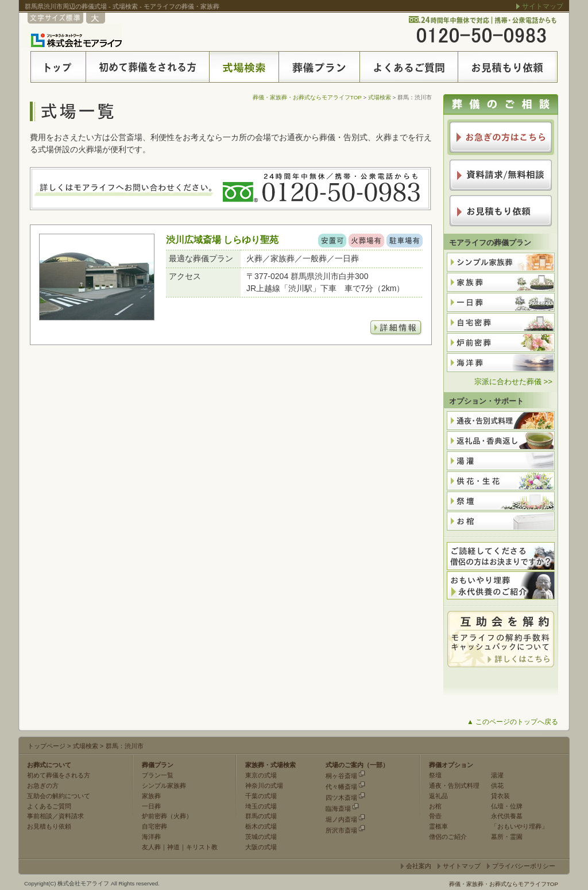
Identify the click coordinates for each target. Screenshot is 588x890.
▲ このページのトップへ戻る (512, 722)
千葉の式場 (261, 796)
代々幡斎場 (341, 787)
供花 (497, 785)
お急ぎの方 (43, 785)
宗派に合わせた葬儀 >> (513, 382)
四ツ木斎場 (341, 798)
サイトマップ (543, 6)
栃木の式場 (261, 826)
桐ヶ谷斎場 (341, 776)
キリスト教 (202, 847)
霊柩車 (438, 826)
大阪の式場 (261, 847)
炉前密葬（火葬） (167, 816)
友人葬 (151, 847)
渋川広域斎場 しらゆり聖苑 (222, 239)
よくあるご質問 (49, 806)
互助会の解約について (59, 796)
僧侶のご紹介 (448, 837)
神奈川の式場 (264, 785)
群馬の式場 (261, 816)
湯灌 (497, 775)
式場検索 (380, 97)
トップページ (47, 746)
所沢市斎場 (341, 830)
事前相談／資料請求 (55, 816)
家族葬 (151, 796)
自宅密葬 (154, 826)
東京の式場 (261, 775)
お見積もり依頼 (49, 826)
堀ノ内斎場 (341, 819)
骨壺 (435, 816)
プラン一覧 (158, 775)
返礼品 (438, 796)
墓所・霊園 (507, 837)
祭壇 (435, 775)
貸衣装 (500, 796)
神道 (173, 847)
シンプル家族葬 (164, 785)
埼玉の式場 (261, 806)
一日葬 (151, 806)
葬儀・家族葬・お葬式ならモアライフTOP (307, 97)
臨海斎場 (338, 808)
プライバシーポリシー (524, 866)
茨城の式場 (261, 837)
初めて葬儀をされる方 (59, 775)
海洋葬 (151, 837)
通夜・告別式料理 (454, 785)
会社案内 (419, 866)
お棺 (435, 806)
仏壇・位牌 (507, 806)
